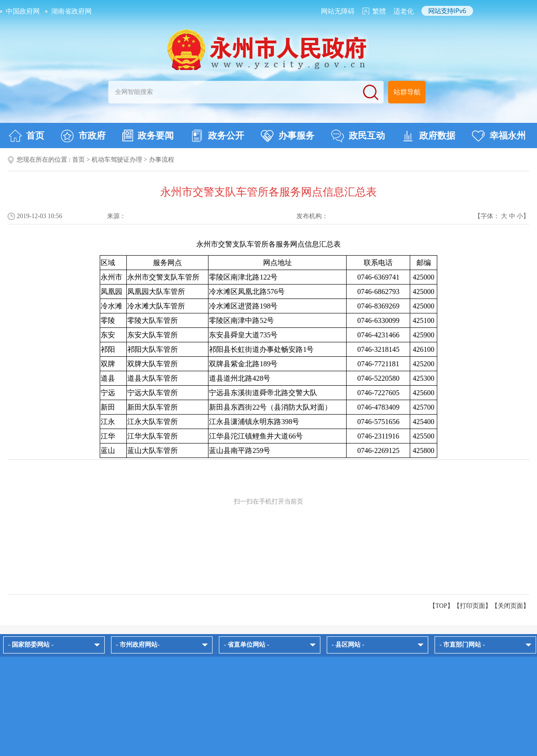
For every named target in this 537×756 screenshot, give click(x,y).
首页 (26, 136)
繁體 (379, 11)
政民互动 (358, 136)
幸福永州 (499, 136)
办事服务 (288, 136)
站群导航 (407, 92)
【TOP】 (441, 606)
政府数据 (428, 136)
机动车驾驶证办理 (117, 160)
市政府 (83, 136)
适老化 (404, 11)
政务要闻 (148, 135)
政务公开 (217, 136)
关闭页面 (510, 606)
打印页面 (472, 606)
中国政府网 (23, 11)
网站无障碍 (338, 11)
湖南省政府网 (71, 11)
